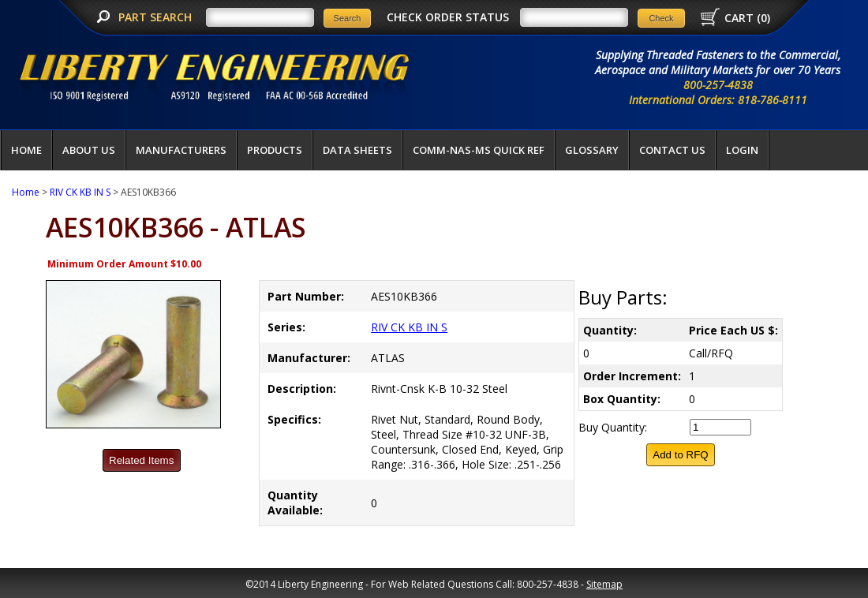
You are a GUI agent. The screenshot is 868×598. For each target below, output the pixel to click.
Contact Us (672, 150)
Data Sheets (357, 150)
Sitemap (604, 584)
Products (275, 150)
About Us (89, 150)
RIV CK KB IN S (80, 192)
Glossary (592, 150)
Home (26, 150)
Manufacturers (181, 150)
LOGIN (742, 150)
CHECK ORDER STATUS (448, 17)
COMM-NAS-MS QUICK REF (479, 150)
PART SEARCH (157, 17)
